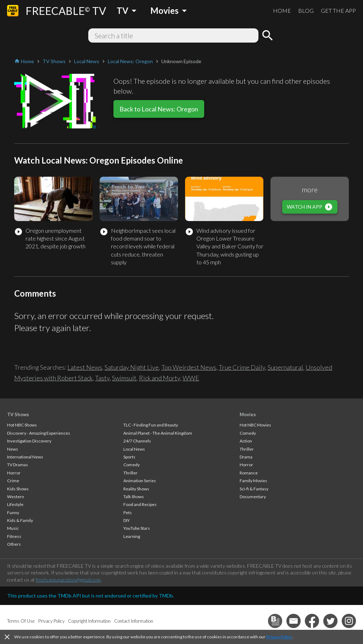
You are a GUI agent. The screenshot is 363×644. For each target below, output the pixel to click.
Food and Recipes (140, 504)
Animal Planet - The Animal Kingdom (158, 433)
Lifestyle (15, 504)
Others (14, 544)
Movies (248, 414)
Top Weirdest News (189, 367)
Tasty (102, 378)
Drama (246, 457)
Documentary (253, 497)
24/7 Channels (137, 441)
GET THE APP (338, 10)
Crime (13, 481)
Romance (249, 473)
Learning (132, 536)
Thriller (130, 473)
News (13, 449)
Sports (129, 457)
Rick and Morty (160, 378)
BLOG (306, 10)
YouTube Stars (137, 528)
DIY (127, 520)
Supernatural (285, 367)
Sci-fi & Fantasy (254, 489)
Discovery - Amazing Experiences (39, 433)
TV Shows (18, 414)
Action (246, 441)
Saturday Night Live (132, 367)
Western (16, 497)
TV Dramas (18, 465)
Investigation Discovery (29, 441)
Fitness (14, 536)
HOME (282, 10)
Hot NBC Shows (22, 425)
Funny (13, 513)
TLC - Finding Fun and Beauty (151, 425)
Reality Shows (136, 489)
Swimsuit (124, 378)
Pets (128, 513)
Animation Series (140, 481)
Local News (134, 449)
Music (13, 528)
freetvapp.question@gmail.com (68, 580)
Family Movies (253, 481)
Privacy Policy (279, 637)
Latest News (85, 367)
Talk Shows (134, 497)
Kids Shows (18, 489)
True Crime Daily (242, 367)
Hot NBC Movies (255, 425)
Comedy (132, 465)
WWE (191, 378)
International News (25, 457)
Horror (14, 473)
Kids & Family (20, 520)
